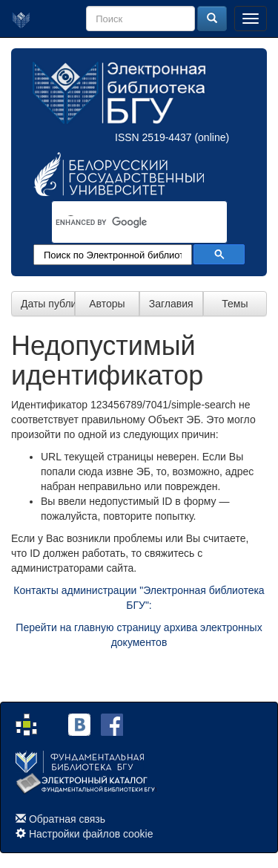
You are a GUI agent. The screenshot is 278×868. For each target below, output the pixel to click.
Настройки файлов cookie (91, 834)
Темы (235, 304)
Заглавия (171, 304)
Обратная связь (67, 819)
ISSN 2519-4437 (153, 137)
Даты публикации (48, 304)
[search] (120, 223)
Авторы (107, 304)
